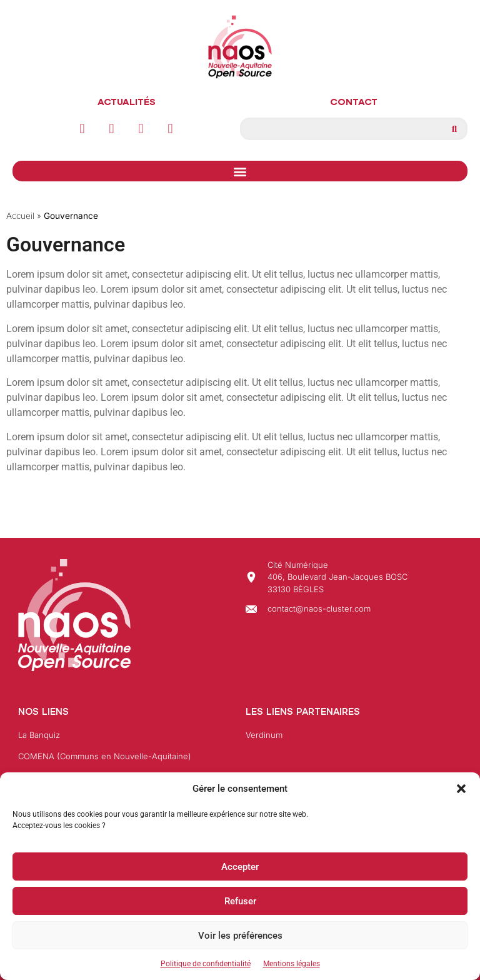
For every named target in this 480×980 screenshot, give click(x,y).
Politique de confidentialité (206, 964)
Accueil (20, 216)
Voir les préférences (240, 936)
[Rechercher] (454, 129)
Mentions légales (292, 964)
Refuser (240, 901)
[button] (461, 789)
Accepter (240, 867)
